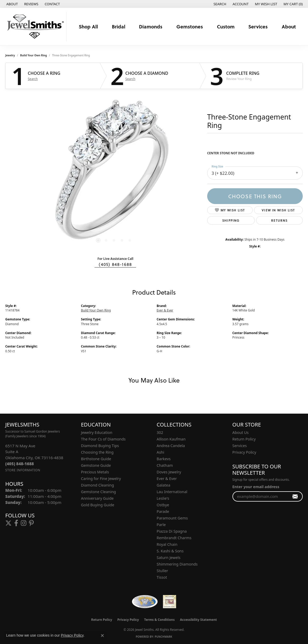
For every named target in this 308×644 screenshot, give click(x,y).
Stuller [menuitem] (162, 571)
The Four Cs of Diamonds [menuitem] (103, 439)
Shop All (88, 26)
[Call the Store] (20, 464)
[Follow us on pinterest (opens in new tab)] (31, 523)
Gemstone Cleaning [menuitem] (99, 492)
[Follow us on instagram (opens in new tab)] (24, 523)
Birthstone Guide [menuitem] (96, 459)
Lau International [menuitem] (172, 492)
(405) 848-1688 (115, 264)
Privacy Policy (244, 452)
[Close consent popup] (102, 636)
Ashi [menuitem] (160, 452)
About (289, 26)
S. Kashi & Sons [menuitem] (170, 551)
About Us (241, 432)
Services (258, 26)
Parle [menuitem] (161, 525)
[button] (219, 4)
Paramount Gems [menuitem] (172, 518)
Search (33, 79)
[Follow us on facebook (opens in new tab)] (16, 523)
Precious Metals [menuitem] (95, 472)
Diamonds (151, 26)
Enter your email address (256, 487)
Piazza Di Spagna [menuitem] (172, 531)
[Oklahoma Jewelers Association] (170, 602)
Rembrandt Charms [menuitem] (174, 538)
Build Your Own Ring (34, 55)
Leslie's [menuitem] (163, 498)
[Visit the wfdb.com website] (145, 602)
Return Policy (244, 439)
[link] (12, 4)
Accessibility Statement (198, 620)
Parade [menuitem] (163, 511)
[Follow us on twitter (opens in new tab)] (8, 523)
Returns (279, 220)
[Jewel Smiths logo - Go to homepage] (35, 27)
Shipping (231, 220)
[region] (114, 173)
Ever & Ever (165, 310)
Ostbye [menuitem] (163, 505)
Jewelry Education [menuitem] (97, 432)
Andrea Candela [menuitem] (171, 446)
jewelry (10, 55)
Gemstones (190, 26)
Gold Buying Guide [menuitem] (98, 505)
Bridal (119, 26)
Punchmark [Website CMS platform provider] (164, 637)
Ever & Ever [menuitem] (167, 479)
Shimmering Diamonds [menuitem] (177, 564)
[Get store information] (23, 470)
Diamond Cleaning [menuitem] (98, 485)
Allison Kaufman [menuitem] (171, 439)
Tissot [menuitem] (162, 577)
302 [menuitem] (160, 432)
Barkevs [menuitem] (164, 459)
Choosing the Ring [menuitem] (97, 452)
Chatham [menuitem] (165, 465)
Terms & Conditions (160, 620)
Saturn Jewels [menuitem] (168, 558)
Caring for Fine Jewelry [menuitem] (101, 479)
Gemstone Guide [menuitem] (96, 465)
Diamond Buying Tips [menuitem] (100, 446)
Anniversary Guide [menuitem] (97, 498)
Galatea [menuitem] (163, 485)
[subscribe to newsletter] (295, 496)
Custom (226, 26)
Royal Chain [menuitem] (167, 544)
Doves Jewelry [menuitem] (169, 472)
